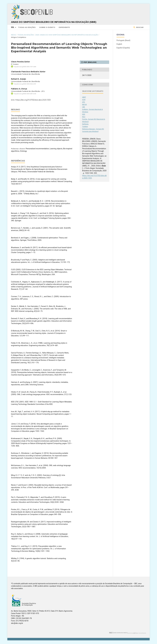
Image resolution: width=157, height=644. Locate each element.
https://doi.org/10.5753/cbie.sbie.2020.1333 (33, 100)
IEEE (84, 114)
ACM (84, 100)
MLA (84, 117)
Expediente (64, 27)
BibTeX (85, 105)
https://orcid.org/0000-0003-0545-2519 (25, 84)
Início (14, 35)
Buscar (140, 27)
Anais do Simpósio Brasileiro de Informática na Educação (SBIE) (54, 22)
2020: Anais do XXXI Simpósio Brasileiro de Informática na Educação (67, 35)
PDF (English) (90, 62)
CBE (84, 107)
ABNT (84, 97)
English (119, 44)
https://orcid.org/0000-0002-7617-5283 (25, 67)
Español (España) (123, 48)
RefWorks (85, 124)
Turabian (85, 127)
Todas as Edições (27, 27)
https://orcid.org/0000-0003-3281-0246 (25, 94)
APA (84, 102)
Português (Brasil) (123, 40)
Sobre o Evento (47, 27)
